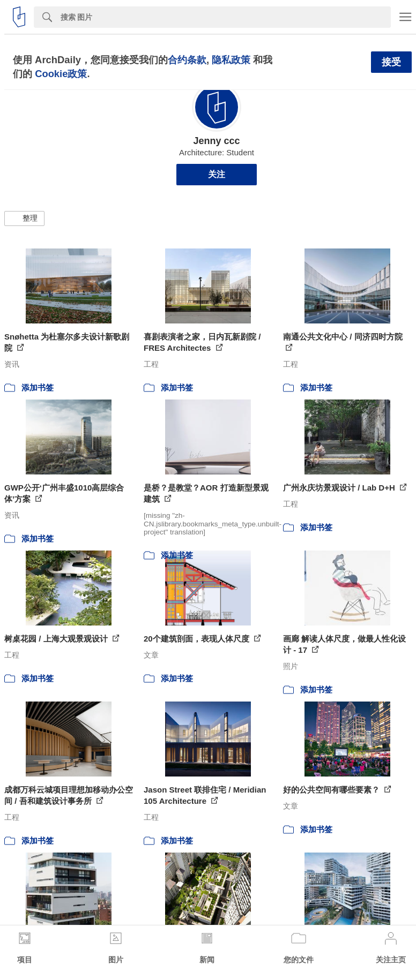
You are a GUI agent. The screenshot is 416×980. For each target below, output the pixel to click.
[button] (24, 218)
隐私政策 (231, 60)
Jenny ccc (216, 141)
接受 (391, 62)
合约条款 (187, 60)
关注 (217, 174)
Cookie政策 (61, 74)
